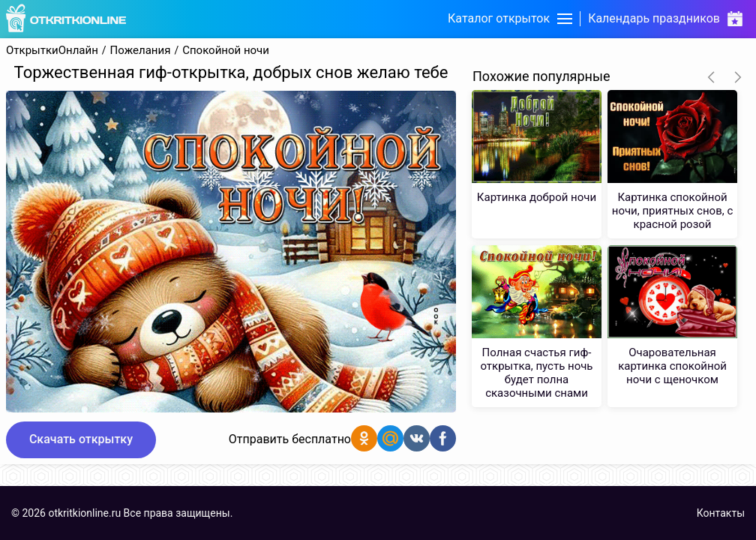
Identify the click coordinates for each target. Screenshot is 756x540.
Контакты (721, 513)
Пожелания (141, 51)
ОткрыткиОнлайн (52, 51)
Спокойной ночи (226, 51)
